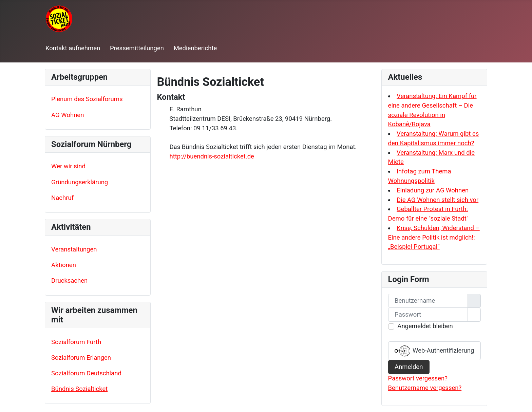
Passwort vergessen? (418, 378)
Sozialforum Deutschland (86, 373)
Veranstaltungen (74, 249)
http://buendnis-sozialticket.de (212, 156)
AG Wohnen (68, 115)
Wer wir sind (68, 166)
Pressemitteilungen (137, 48)
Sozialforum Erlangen (81, 358)
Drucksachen (69, 281)
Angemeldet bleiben (425, 326)
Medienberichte (195, 48)
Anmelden (409, 367)
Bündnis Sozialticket (79, 389)
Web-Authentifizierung (434, 351)
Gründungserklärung (80, 182)
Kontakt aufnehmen (73, 48)
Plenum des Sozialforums (87, 99)
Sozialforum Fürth (76, 342)
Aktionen (64, 265)
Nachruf (62, 198)
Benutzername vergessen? (425, 388)
